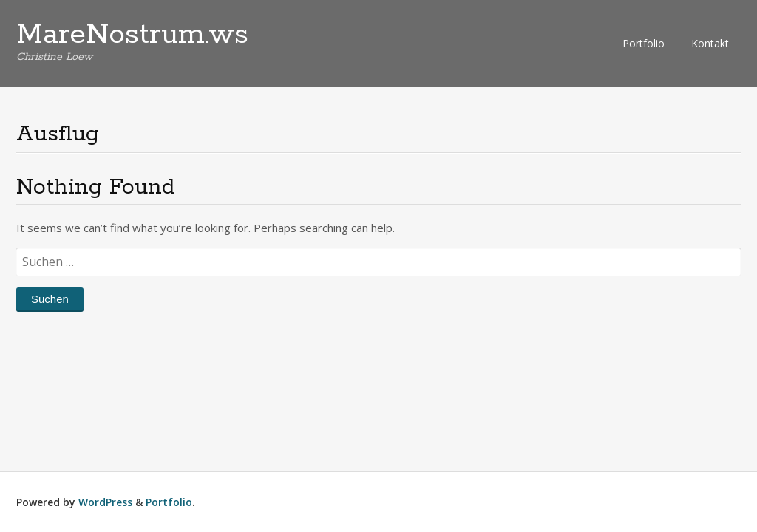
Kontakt (710, 43)
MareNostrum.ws (132, 35)
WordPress (105, 502)
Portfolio (644, 43)
